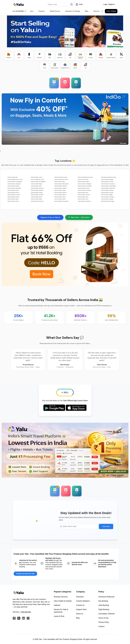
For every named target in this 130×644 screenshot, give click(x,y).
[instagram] (28, 618)
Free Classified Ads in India (61, 177)
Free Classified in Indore (13, 190)
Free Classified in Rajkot (37, 199)
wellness (57, 605)
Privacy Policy (104, 622)
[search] (71, 4)
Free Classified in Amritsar (107, 182)
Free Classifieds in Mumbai (37, 195)
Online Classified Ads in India (61, 180)
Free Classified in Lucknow (107, 193)
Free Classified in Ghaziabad (14, 188)
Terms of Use (103, 618)
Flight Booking (104, 609)
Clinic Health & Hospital (63, 601)
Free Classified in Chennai (13, 186)
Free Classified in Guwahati (37, 188)
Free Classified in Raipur (13, 199)
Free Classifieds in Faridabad (85, 186)
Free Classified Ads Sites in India (15, 180)
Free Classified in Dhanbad (61, 186)
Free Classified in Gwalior (84, 188)
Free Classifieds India (13, 177)
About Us (80, 614)
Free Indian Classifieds (83, 180)
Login (106, 4)
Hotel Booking (104, 605)
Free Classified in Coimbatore (108, 184)
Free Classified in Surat (83, 199)
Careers (101, 626)
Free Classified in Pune (83, 197)
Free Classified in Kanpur (37, 193)
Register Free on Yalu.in (50, 217)
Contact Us (80, 605)
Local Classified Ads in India (38, 180)
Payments (80, 597)
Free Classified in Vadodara (84, 201)
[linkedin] (23, 618)
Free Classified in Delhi (36, 186)
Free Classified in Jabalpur (37, 190)
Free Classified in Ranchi (60, 199)
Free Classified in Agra (60, 182)
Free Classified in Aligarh (83, 182)
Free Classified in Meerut (60, 195)
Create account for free (25, 574)
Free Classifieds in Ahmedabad (15, 182)
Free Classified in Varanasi (37, 201)
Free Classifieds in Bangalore (14, 184)
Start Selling (111, 11)
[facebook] (14, 618)
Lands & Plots (59, 616)
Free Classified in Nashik (13, 197)
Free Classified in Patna (60, 197)
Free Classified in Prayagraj (108, 197)
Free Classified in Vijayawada (61, 201)
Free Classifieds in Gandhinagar (109, 186)
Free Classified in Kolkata (60, 193)
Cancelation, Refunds (107, 614)
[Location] (79, 4)
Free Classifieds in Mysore (84, 195)
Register (112, 4)
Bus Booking (103, 601)
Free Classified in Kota (83, 193)
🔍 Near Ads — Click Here (79, 217)
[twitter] (19, 618)
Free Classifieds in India (37, 177)
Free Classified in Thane (13, 201)
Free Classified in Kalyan (13, 193)
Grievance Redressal (106, 597)
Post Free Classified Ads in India (109, 177)
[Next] (102, 11)
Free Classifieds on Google (107, 180)
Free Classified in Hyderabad (108, 188)
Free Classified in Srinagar (107, 199)
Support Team (81, 609)
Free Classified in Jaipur (60, 190)
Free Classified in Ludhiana (14, 195)
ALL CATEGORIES (20, 11)
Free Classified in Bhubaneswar (62, 184)
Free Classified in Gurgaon (60, 188)
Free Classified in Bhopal (37, 184)
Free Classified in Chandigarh (84, 184)
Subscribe (106, 526)
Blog (78, 618)
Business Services (61, 597)
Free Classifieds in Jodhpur (107, 190)
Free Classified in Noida (36, 197)
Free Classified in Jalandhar (84, 190)
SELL (65, 393)
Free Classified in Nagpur (107, 195)
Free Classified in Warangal (108, 201)
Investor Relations (83, 601)
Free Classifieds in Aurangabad (38, 182)
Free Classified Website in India (85, 177)
